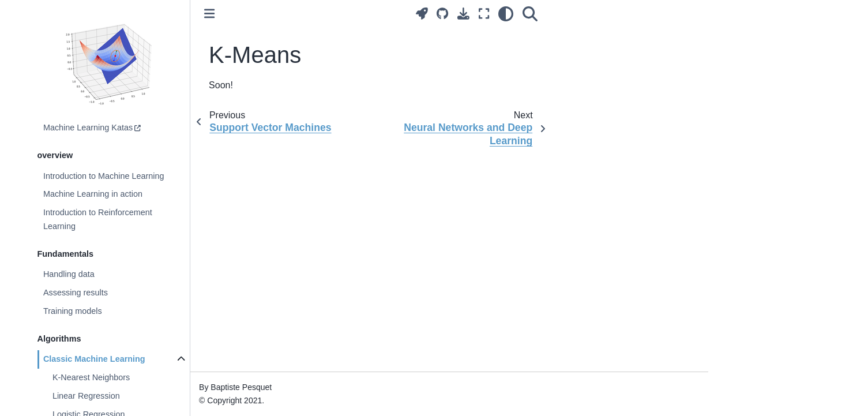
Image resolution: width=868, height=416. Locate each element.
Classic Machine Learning (94, 359)
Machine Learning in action (93, 194)
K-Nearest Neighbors (91, 377)
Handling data (69, 274)
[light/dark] (506, 14)
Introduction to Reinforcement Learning (98, 219)
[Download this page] (463, 14)
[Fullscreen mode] (484, 14)
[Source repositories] (442, 14)
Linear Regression (86, 396)
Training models (73, 311)
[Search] (530, 14)
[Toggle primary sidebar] (209, 14)
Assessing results (76, 293)
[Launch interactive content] (422, 14)
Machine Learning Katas (88, 128)
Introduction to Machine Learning (104, 176)
